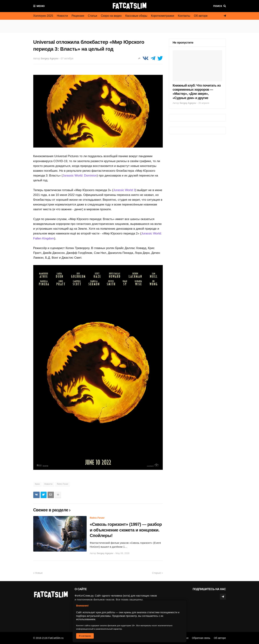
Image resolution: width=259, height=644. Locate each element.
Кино (37, 484)
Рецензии (78, 16)
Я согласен (85, 636)
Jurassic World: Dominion (80, 176)
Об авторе (201, 16)
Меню (41, 6)
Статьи (92, 16)
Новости (62, 16)
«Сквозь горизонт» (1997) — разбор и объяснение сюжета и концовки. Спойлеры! (126, 530)
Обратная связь (201, 638)
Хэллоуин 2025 (43, 16)
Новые (39, 573)
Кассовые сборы (136, 16)
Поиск (218, 6)
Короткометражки (163, 16)
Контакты (184, 16)
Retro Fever (63, 484)
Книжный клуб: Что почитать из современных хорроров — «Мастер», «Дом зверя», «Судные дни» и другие (197, 92)
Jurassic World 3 (124, 190)
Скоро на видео (111, 16)
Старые (157, 573)
